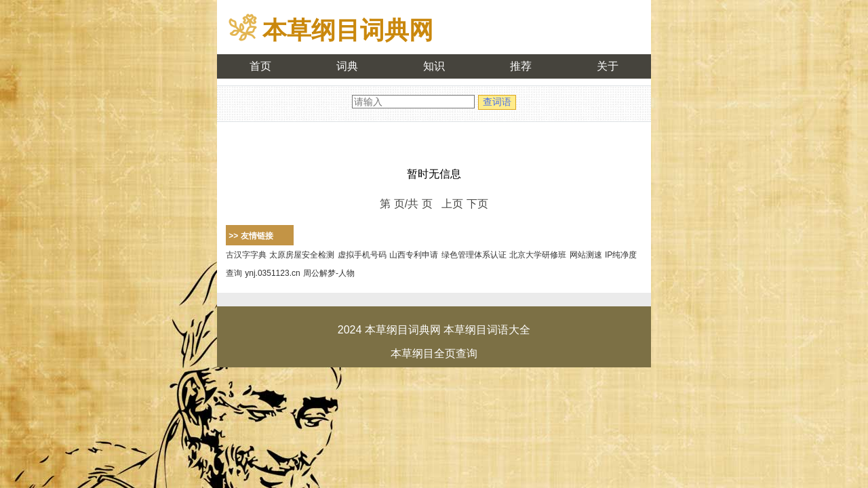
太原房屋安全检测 (302, 255)
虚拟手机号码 (362, 255)
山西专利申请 (414, 255)
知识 (434, 66)
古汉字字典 (246, 255)
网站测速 (586, 255)
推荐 (521, 66)
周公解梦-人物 (329, 273)
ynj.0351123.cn (272, 273)
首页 (260, 66)
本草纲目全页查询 (434, 353)
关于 (608, 66)
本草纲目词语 (476, 330)
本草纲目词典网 (348, 30)
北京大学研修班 (538, 255)
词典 (347, 66)
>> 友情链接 (251, 236)
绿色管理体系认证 (474, 255)
